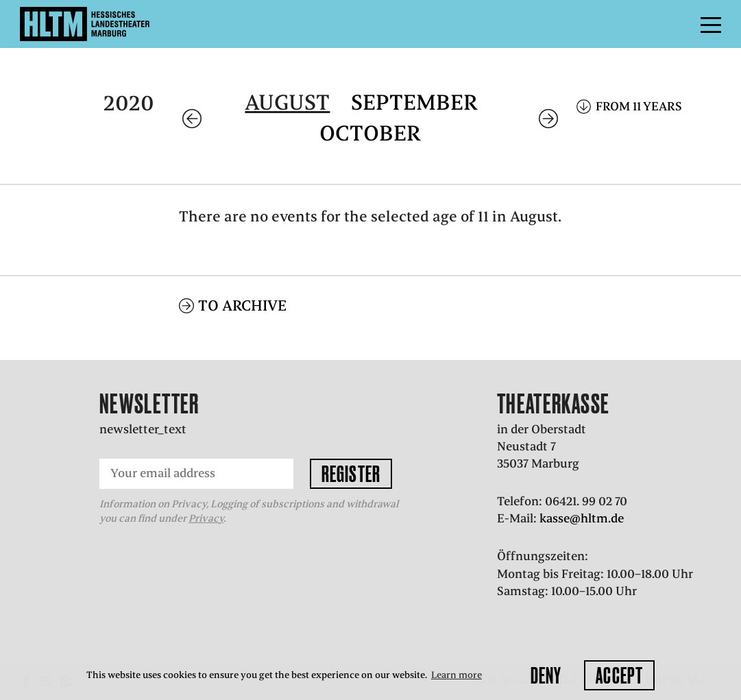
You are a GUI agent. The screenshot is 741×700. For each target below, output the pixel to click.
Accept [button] (619, 675)
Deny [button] (546, 675)
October (370, 133)
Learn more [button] (457, 675)
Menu (680, 24)
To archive (242, 305)
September (414, 102)
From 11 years (639, 106)
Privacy (206, 518)
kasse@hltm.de (582, 518)
